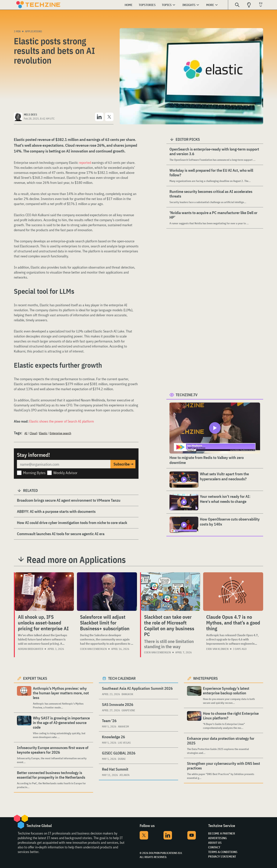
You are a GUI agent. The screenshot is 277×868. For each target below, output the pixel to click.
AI (26, 433)
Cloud (33, 433)
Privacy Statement (222, 856)
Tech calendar (122, 678)
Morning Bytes (34, 473)
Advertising (217, 838)
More (210, 5)
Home (129, 5)
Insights (189, 5)
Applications (34, 31)
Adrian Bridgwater (30, 649)
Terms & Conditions (223, 852)
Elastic (43, 433)
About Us (215, 843)
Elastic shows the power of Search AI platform (62, 421)
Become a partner (222, 833)
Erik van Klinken (217, 649)
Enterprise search (60, 433)
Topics (167, 5)
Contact (214, 847)
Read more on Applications (76, 560)
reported (85, 163)
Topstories (147, 5)
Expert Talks (35, 678)
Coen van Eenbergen (93, 649)
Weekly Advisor (65, 473)
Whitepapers (205, 678)
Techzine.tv (187, 395)
